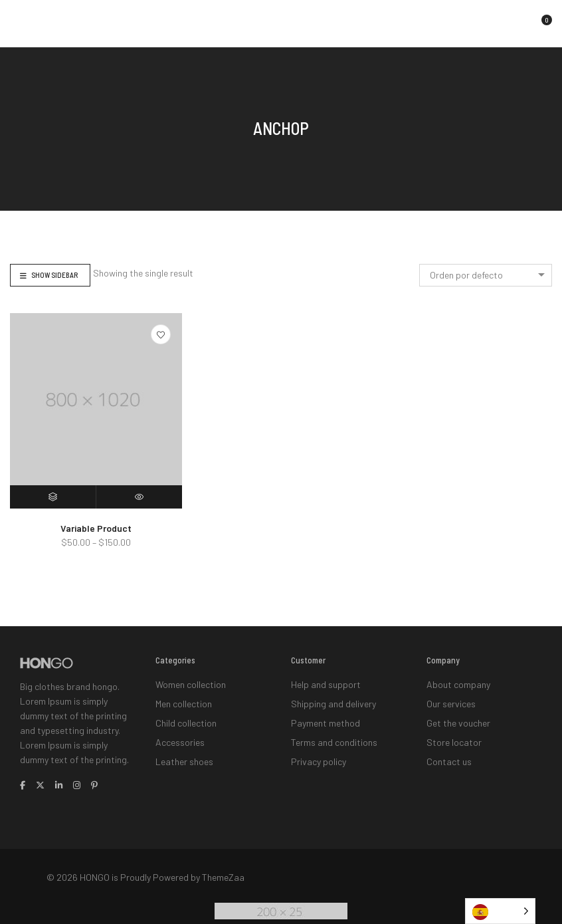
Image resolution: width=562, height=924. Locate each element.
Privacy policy (319, 750)
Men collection (184, 700)
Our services (451, 700)
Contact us (449, 750)
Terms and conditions (334, 733)
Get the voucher (458, 716)
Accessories (180, 733)
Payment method (326, 716)
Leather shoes (184, 750)
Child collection (186, 716)
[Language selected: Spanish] (500, 911)
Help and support (326, 683)
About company (458, 683)
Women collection (191, 683)
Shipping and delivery (333, 700)
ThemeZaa (223, 873)
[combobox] (486, 275)
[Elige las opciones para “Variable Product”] (53, 497)
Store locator (454, 733)
